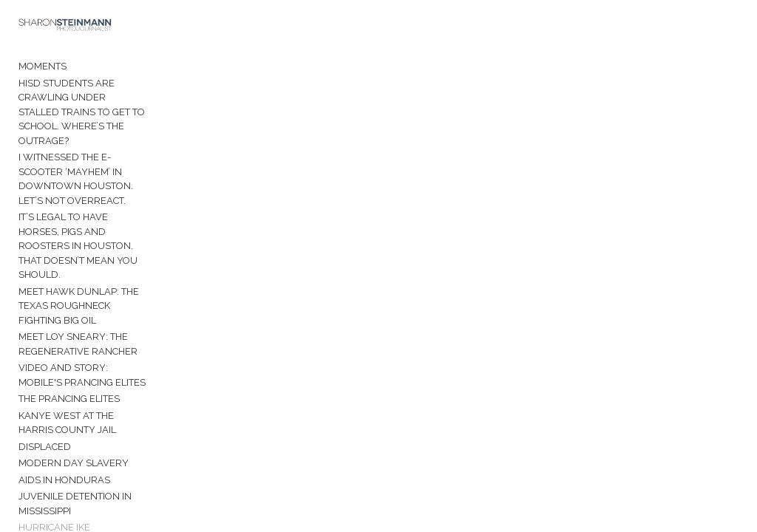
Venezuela (47, 516)
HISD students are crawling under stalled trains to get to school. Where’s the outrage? (84, 106)
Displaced (45, 419)
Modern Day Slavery (74, 436)
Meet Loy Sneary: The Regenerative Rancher (78, 317)
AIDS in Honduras (64, 452)
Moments (43, 68)
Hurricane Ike (54, 500)
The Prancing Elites (69, 371)
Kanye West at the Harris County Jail (85, 395)
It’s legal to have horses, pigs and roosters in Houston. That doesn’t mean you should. (85, 225)
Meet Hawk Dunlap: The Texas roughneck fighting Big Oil (87, 278)
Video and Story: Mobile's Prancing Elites (86, 348)
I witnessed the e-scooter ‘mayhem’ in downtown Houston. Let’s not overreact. (87, 166)
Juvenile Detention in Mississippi (75, 476)
